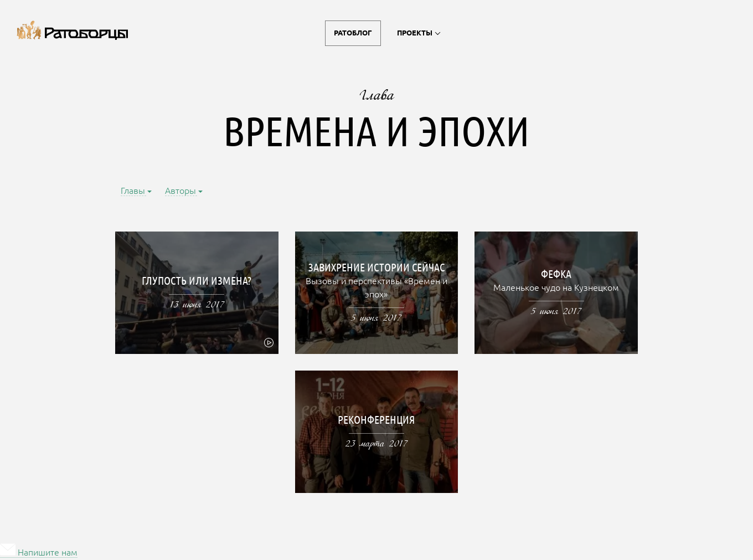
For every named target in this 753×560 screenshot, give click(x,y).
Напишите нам (39, 553)
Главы (133, 191)
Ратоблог (353, 33)
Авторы (181, 191)
